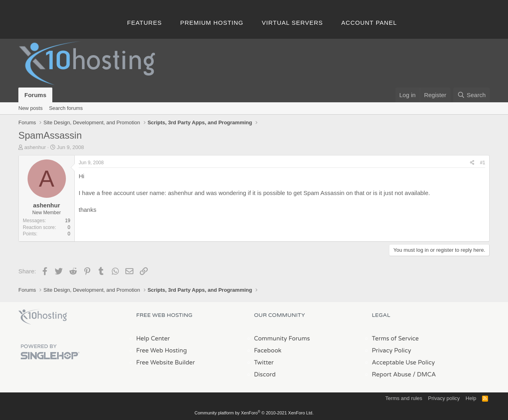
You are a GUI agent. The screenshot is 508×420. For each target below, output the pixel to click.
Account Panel (369, 23)
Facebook (268, 350)
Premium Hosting (212, 23)
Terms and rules (404, 398)
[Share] (472, 163)
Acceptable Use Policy (403, 362)
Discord (265, 374)
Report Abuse (392, 374)
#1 (483, 163)
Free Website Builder (166, 362)
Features (144, 23)
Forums (35, 95)
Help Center (153, 338)
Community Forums (282, 338)
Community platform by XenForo (254, 413)
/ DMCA (424, 374)
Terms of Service (395, 338)
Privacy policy (444, 398)
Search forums (66, 108)
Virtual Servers (293, 23)
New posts (31, 108)
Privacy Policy (391, 350)
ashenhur (35, 147)
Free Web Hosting (162, 350)
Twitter (264, 362)
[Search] (471, 95)
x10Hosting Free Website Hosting (43, 317)
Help (471, 398)
